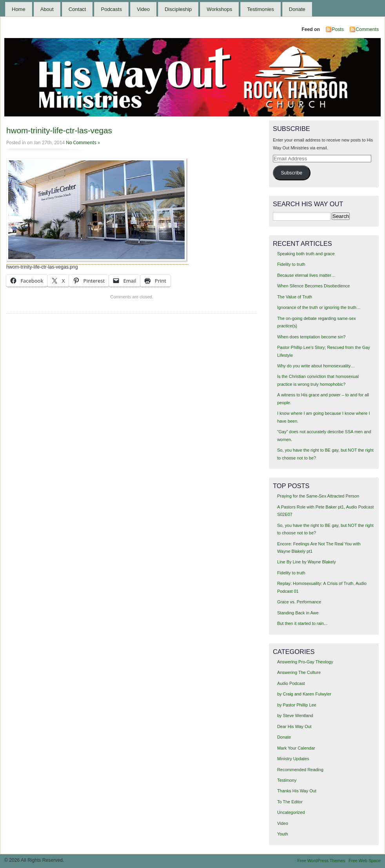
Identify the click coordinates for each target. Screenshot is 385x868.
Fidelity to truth (291, 264)
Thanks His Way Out (297, 791)
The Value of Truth (295, 297)
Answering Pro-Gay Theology (305, 662)
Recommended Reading (300, 770)
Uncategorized (291, 812)
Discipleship (178, 9)
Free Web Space (365, 861)
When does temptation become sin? (311, 337)
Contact (77, 9)
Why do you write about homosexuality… (316, 366)
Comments (367, 29)
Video (143, 9)
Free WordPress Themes (321, 861)
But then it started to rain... (302, 623)
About (47, 9)
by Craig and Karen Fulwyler (304, 694)
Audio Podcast (291, 683)
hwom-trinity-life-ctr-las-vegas (59, 130)
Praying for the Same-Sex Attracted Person (318, 496)
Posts (338, 29)
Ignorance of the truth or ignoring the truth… (319, 307)
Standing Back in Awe (298, 613)
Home (19, 9)
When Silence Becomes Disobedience (313, 286)
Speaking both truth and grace (306, 254)
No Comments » (83, 143)
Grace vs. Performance (299, 602)
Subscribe (291, 173)
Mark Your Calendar (296, 748)
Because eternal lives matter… (306, 275)
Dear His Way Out (294, 726)
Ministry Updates (293, 759)
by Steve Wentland (295, 715)
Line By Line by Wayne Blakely (307, 562)
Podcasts (111, 9)
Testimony (287, 780)
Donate (297, 9)
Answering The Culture (299, 672)
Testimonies (261, 9)
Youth (283, 834)
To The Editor (290, 802)
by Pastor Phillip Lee (297, 705)
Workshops (219, 9)
